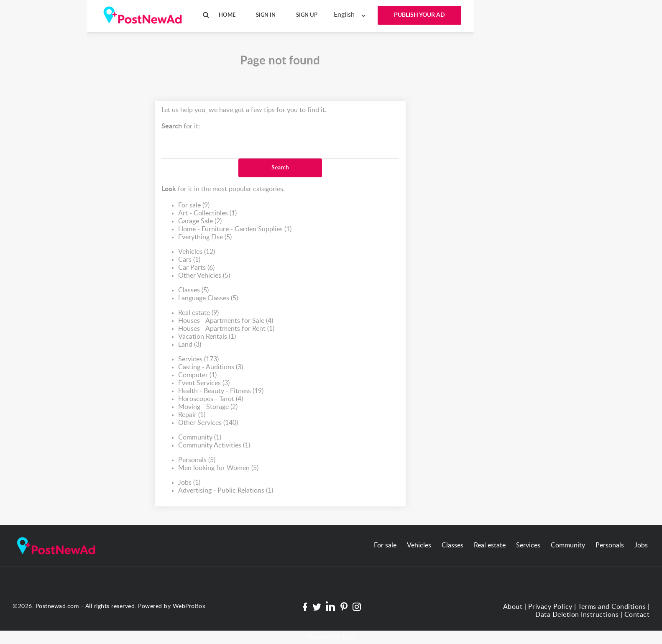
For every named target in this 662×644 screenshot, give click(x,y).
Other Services (208, 423)
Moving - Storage (208, 407)
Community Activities (214, 446)
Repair (192, 415)
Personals (197, 460)
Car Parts (196, 268)
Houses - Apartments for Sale (226, 321)
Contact (637, 615)
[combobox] (351, 15)
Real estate (198, 313)
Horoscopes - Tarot (211, 399)
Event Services (204, 383)
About (513, 607)
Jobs (189, 483)
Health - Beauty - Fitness (221, 391)
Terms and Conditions (612, 607)
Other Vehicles (204, 276)
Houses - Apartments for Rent (226, 329)
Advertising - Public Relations (226, 491)
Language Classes (208, 298)
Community (200, 438)
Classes (193, 290)
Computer (197, 375)
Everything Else (205, 237)
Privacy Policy (550, 607)
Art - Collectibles (207, 213)
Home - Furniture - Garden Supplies (235, 229)
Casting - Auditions (211, 367)
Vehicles (197, 252)
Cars (189, 260)
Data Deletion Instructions (577, 615)
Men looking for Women (218, 468)
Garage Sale (200, 221)
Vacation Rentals (207, 337)
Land (190, 345)
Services (198, 359)
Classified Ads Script (331, 637)
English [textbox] (344, 15)
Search (280, 168)
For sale (194, 206)
